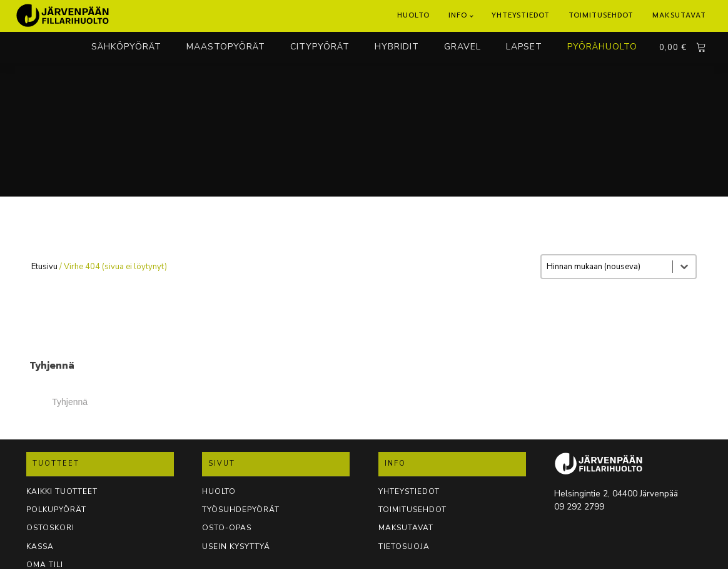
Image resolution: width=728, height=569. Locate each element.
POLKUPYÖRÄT (56, 510)
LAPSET (524, 47)
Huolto (413, 15)
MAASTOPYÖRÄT (226, 47)
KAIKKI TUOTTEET (62, 491)
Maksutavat (679, 15)
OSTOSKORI (50, 528)
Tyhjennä (70, 402)
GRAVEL (463, 47)
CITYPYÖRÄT (320, 47)
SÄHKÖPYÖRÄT (126, 47)
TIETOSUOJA (404, 546)
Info (458, 15)
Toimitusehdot (601, 15)
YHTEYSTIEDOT (409, 491)
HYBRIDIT (397, 47)
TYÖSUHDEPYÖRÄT (241, 510)
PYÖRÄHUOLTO (602, 47)
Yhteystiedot (521, 15)
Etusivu (44, 267)
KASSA (40, 546)
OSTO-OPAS (227, 528)
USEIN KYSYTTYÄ (236, 546)
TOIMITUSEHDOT (412, 510)
